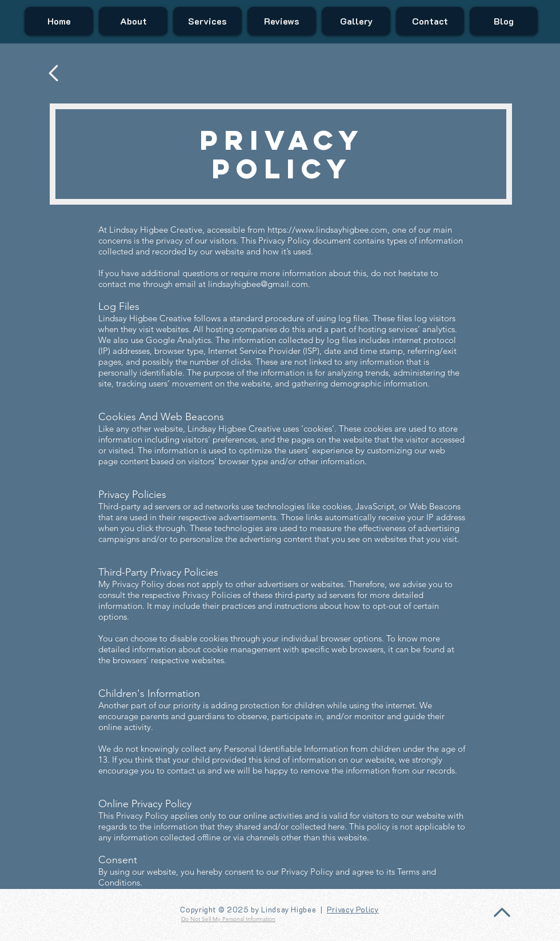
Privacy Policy (353, 909)
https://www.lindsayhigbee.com (327, 230)
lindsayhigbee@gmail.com (258, 284)
